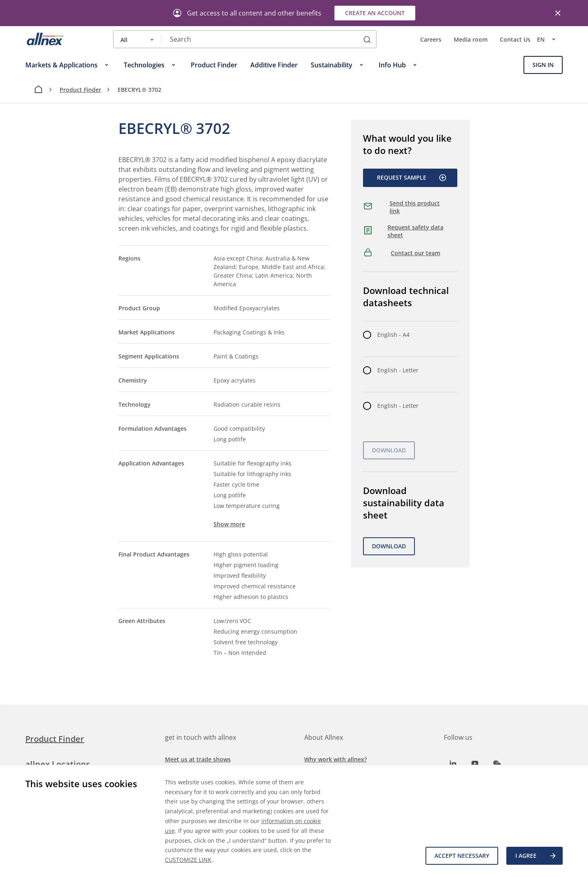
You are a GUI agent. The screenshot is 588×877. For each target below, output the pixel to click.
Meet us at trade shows (198, 759)
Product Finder (80, 90)
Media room (471, 39)
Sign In (543, 65)
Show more (229, 524)
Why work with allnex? (335, 759)
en (550, 39)
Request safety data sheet (415, 231)
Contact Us (515, 39)
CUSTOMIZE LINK (188, 860)
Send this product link (415, 207)
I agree (536, 856)
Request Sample (412, 178)
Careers (431, 39)
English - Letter (398, 370)
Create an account (375, 13)
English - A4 (393, 335)
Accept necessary (462, 856)
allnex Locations (58, 764)
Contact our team (415, 253)
